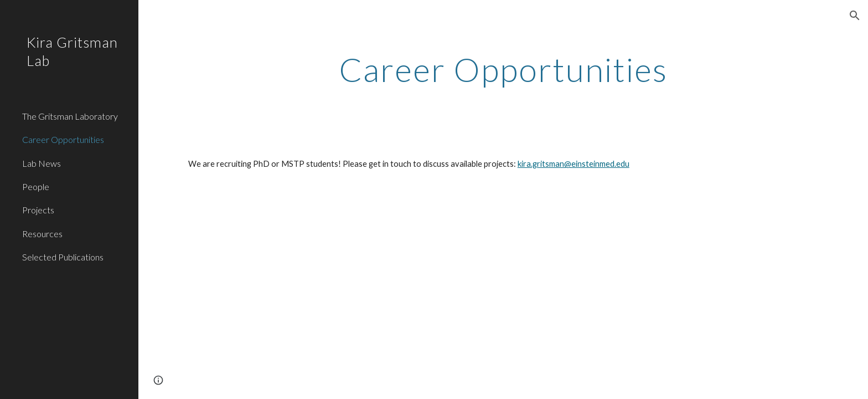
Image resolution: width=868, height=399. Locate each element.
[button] (855, 16)
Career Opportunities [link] (63, 139)
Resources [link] (42, 234)
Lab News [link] (42, 163)
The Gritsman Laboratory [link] (70, 116)
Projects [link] (38, 210)
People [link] (36, 186)
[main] (503, 69)
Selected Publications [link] (63, 257)
